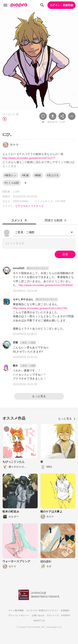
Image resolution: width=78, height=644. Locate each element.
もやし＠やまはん (23, 299)
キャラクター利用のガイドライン (42, 610)
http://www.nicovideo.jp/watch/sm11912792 (40, 308)
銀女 (15, 366)
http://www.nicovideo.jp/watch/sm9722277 (29, 158)
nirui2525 (19, 268)
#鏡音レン (10, 175)
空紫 (15, 343)
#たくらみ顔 (12, 183)
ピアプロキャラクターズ (30, 206)
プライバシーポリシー (18, 615)
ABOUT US (39, 621)
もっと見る (39, 396)
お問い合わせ (38, 615)
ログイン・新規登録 (61, 5)
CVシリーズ (53, 615)
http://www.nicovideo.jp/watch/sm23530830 (46, 285)
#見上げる (53, 175)
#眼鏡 (38, 175)
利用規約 (65, 610)
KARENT (66, 615)
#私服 (25, 175)
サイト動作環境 (16, 610)
